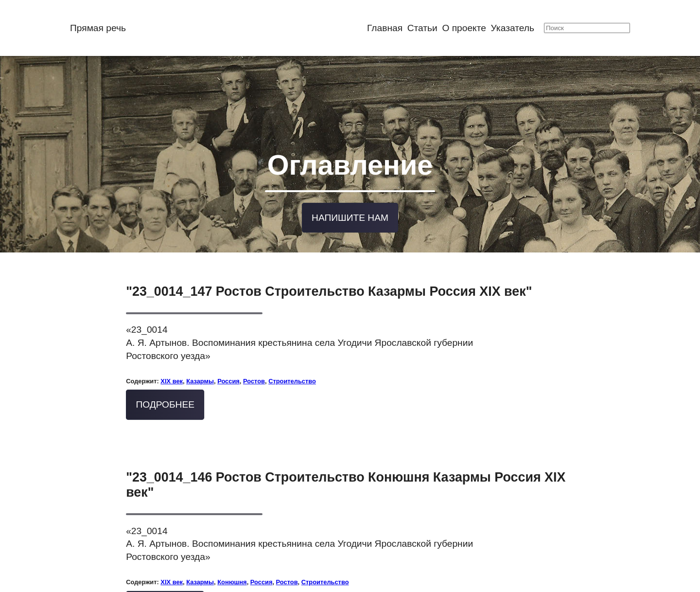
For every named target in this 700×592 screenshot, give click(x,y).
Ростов (254, 373)
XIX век (172, 373)
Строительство (292, 373)
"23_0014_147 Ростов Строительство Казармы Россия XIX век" (329, 284)
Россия (228, 373)
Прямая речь (98, 28)
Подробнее (165, 397)
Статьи (422, 28)
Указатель (513, 28)
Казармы (200, 373)
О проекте (464, 28)
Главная (385, 28)
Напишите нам (350, 211)
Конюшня (232, 574)
